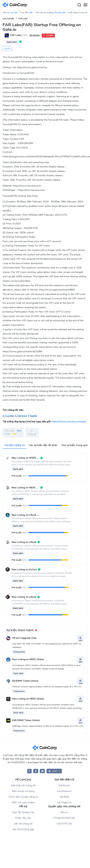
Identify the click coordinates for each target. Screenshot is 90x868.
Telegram (22, 416)
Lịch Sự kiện (8, 19)
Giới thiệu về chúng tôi (23, 785)
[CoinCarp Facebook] (36, 771)
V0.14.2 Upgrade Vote (24, 638)
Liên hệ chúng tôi (23, 824)
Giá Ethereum (64, 791)
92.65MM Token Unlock (25, 681)
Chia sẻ (32, 433)
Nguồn (7, 49)
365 (31, 13)
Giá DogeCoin (64, 803)
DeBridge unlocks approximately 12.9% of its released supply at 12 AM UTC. (48, 726)
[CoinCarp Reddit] (42, 771)
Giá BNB (64, 797)
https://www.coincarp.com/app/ (69, 422)
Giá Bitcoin (64, 785)
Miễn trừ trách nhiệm (23, 803)
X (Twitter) (9, 416)
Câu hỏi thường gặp (23, 829)
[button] (54, 771)
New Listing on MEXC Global (28, 660)
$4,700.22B (60, 13)
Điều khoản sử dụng (23, 791)
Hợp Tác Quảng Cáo (23, 812)
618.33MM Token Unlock (26, 720)
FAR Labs (23, 19)
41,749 (14, 13)
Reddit (33, 416)
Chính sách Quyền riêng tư (23, 797)
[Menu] (85, 5)
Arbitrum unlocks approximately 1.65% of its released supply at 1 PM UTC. (47, 687)
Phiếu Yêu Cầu (23, 818)
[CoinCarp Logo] (16, 5)
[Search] (79, 5)
